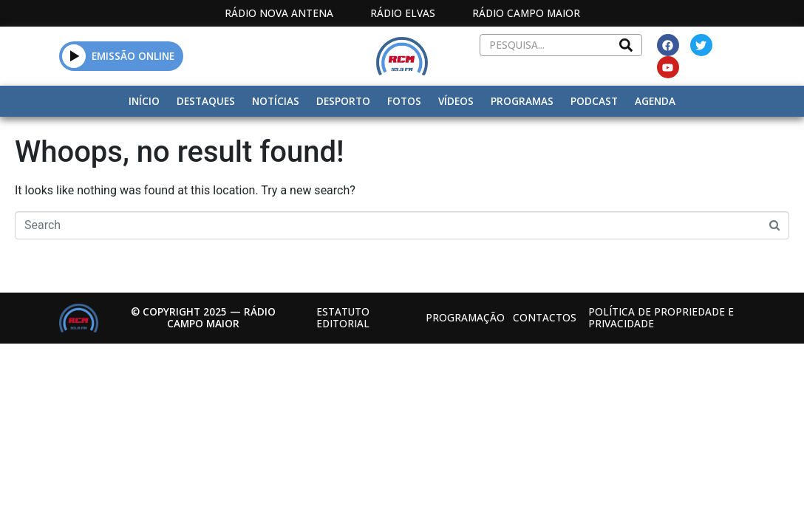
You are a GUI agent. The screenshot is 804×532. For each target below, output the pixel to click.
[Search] (626, 45)
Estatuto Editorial (343, 317)
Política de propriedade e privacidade (661, 317)
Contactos (545, 317)
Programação (465, 317)
